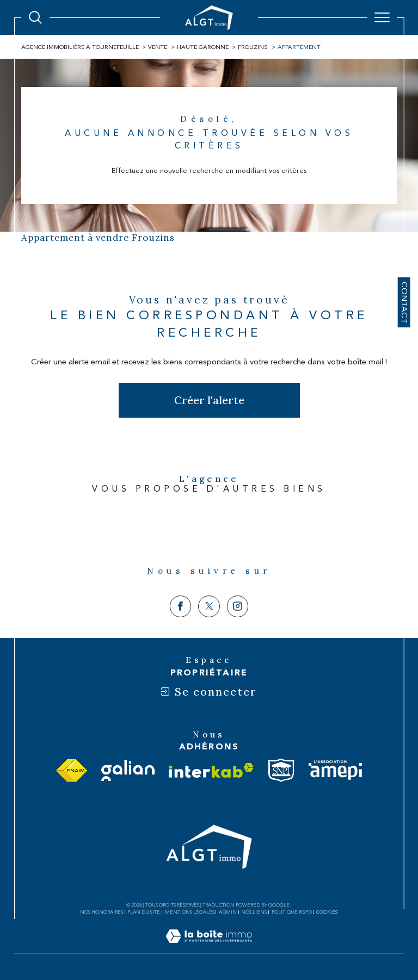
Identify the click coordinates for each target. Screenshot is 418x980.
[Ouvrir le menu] (382, 17)
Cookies (327, 912)
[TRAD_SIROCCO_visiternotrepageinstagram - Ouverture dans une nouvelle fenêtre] (238, 606)
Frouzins (253, 47)
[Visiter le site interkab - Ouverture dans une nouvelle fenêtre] (211, 770)
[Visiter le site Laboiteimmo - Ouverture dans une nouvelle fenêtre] (209, 948)
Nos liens (254, 912)
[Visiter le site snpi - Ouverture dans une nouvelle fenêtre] (281, 770)
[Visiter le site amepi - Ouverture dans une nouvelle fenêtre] (335, 770)
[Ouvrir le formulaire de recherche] (35, 17)
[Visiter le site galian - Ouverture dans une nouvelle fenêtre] (128, 770)
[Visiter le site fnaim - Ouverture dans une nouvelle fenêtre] (72, 771)
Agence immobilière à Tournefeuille (80, 47)
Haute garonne (203, 47)
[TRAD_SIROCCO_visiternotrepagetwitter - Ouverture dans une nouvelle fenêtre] (209, 606)
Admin (228, 912)
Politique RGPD (292, 912)
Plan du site (144, 912)
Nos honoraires (102, 912)
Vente (158, 47)
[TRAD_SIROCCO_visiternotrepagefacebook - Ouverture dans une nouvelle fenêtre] (181, 606)
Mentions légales (190, 912)
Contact (404, 302)
